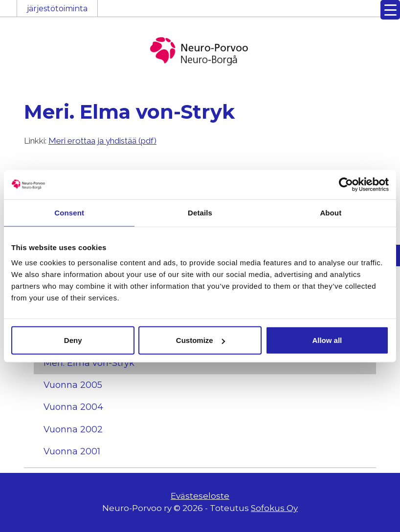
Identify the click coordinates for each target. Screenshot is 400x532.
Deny (73, 340)
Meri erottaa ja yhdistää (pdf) (102, 141)
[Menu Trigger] (390, 10)
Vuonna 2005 (73, 385)
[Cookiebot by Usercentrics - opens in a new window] (346, 184)
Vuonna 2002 (73, 429)
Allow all (327, 340)
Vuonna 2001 (72, 451)
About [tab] (331, 212)
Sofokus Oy (274, 508)
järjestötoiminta (57, 9)
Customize (200, 340)
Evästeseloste (200, 496)
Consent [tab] (69, 212)
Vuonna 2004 (73, 407)
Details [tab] (200, 212)
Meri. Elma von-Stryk (89, 363)
